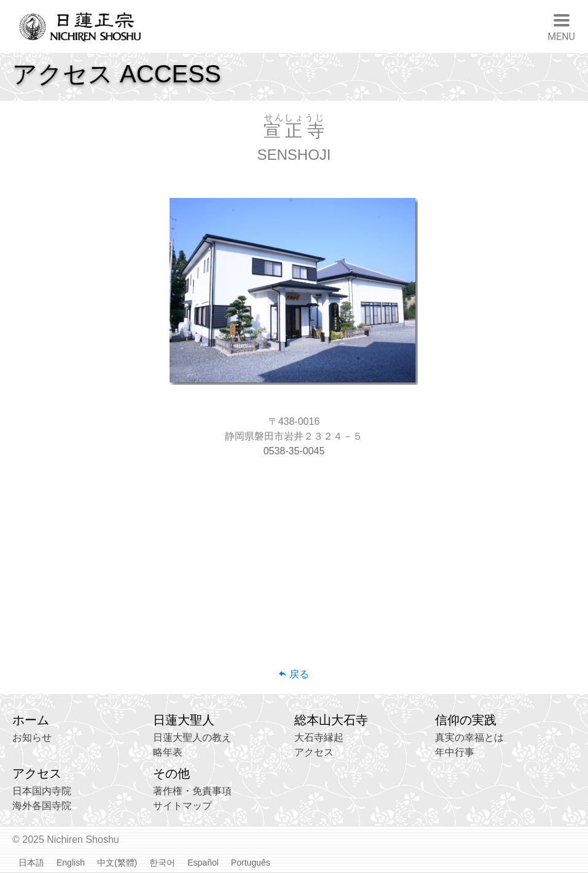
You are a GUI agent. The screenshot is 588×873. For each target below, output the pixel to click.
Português (251, 863)
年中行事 (455, 752)
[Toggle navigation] (561, 26)
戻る (294, 674)
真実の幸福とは (469, 737)
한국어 (162, 863)
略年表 (168, 752)
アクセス (314, 752)
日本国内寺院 (42, 791)
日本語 (31, 863)
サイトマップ (182, 806)
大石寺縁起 (319, 737)
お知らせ (32, 737)
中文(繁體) (117, 863)
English (71, 863)
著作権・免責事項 (192, 791)
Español (203, 863)
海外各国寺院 (42, 806)
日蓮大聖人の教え (192, 737)
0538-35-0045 (294, 451)
